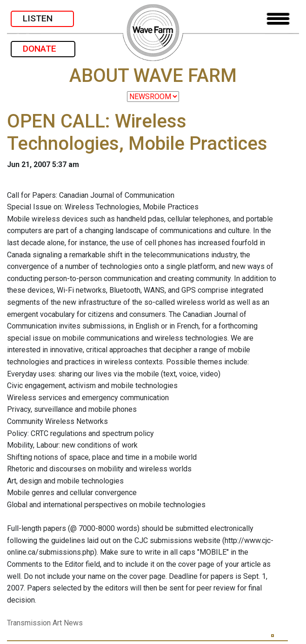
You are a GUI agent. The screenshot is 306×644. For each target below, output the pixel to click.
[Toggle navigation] (278, 19)
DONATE (43, 49)
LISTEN (42, 18)
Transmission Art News (45, 623)
